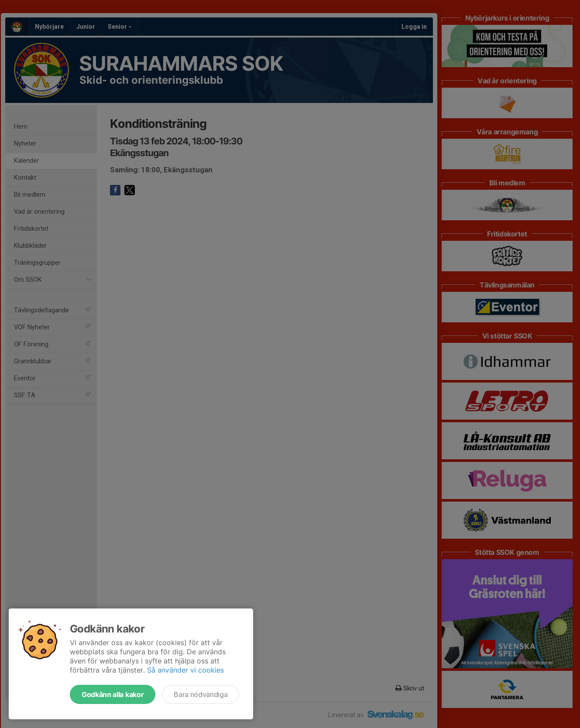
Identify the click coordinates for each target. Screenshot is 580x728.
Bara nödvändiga (201, 694)
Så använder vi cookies (185, 670)
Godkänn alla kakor (113, 694)
